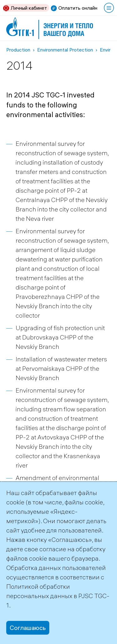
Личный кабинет (29, 8)
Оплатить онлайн (78, 8)
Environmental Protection (65, 50)
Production (18, 50)
